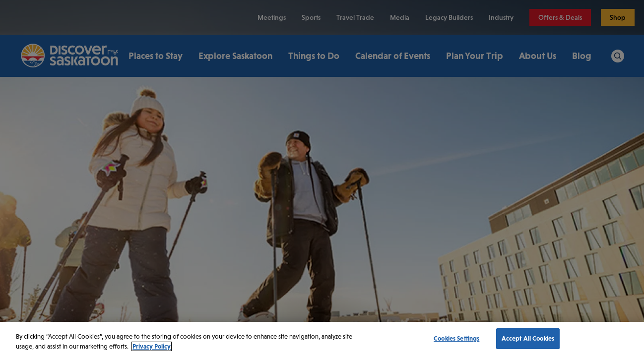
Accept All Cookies (528, 338)
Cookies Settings (456, 338)
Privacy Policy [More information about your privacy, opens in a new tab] (152, 346)
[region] (322, 339)
